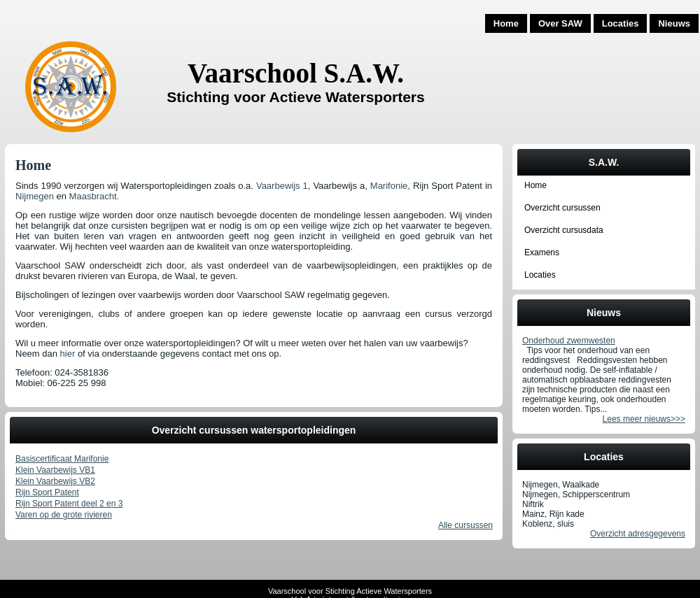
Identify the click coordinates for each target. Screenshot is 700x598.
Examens (542, 252)
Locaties (621, 23)
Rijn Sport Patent (47, 492)
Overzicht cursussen (562, 208)
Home (506, 23)
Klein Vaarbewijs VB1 (55, 470)
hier (68, 354)
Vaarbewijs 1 (282, 186)
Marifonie (389, 186)
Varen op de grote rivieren (64, 515)
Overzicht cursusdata (564, 230)
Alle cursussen (465, 525)
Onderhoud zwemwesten (569, 341)
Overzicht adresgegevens (638, 534)
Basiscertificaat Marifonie (62, 459)
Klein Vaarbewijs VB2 (55, 481)
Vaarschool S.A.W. (296, 73)
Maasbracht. (94, 196)
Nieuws (674, 23)
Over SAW (560, 23)
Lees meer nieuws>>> (644, 419)
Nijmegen (35, 196)
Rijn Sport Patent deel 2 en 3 (69, 504)
